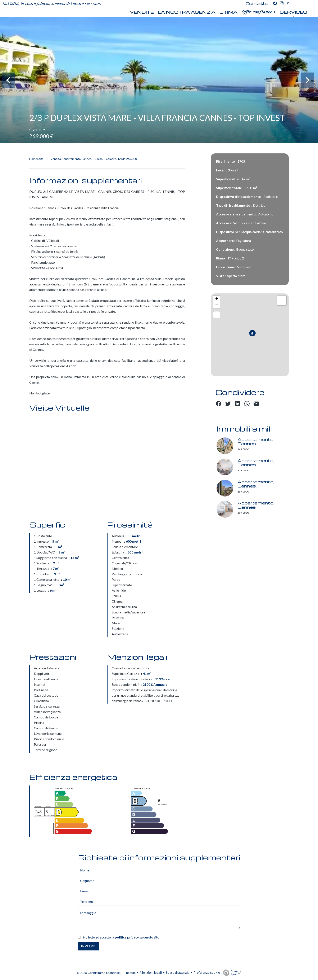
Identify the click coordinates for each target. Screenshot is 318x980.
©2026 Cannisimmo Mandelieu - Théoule (106, 973)
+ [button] (217, 299)
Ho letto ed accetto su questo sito (121, 937)
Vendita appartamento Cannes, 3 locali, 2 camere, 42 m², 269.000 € (95, 159)
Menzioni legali (151, 972)
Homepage (36, 159)
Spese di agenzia (178, 972)
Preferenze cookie (207, 972)
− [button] (217, 305)
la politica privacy (125, 937)
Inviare (88, 946)
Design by (231, 973)
